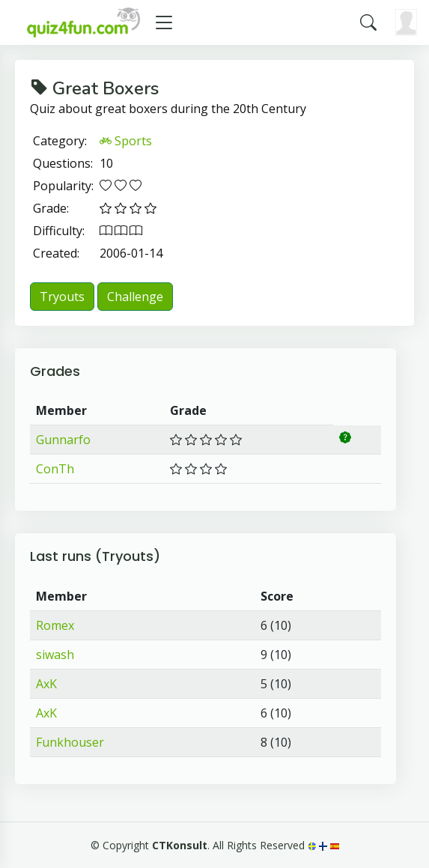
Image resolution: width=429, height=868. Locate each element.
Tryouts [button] (62, 297)
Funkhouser (70, 742)
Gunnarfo (63, 440)
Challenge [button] (135, 297)
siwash (55, 655)
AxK (46, 684)
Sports (126, 141)
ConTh (55, 469)
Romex (55, 625)
